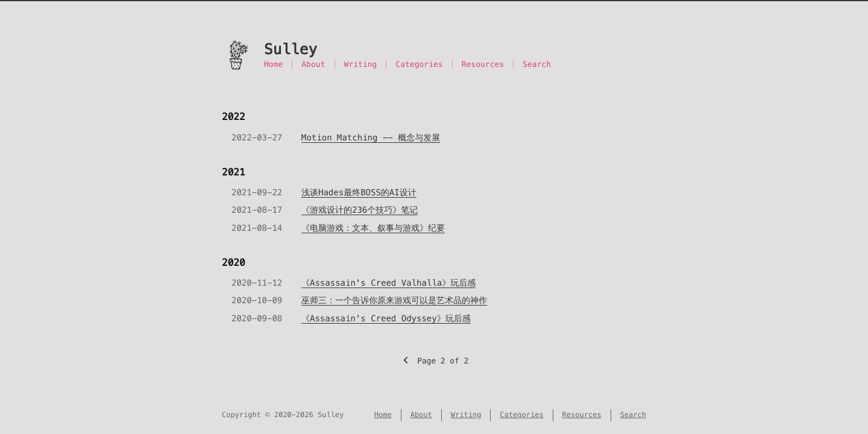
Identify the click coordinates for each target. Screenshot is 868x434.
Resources (483, 64)
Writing (361, 64)
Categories (419, 64)
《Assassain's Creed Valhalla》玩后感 (388, 283)
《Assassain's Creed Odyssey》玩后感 (386, 318)
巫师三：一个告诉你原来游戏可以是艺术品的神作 (394, 300)
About (313, 64)
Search (537, 64)
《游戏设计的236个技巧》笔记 (360, 210)
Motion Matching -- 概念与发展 (371, 137)
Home (273, 64)
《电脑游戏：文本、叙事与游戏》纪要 (373, 228)
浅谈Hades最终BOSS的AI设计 (359, 192)
